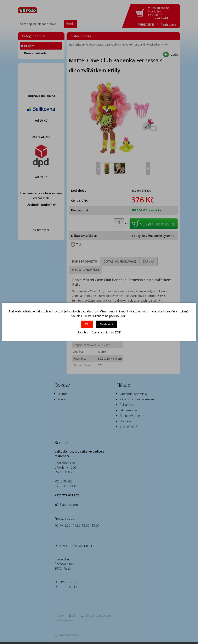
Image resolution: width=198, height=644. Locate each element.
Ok (87, 324)
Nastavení (106, 324)
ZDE (118, 332)
